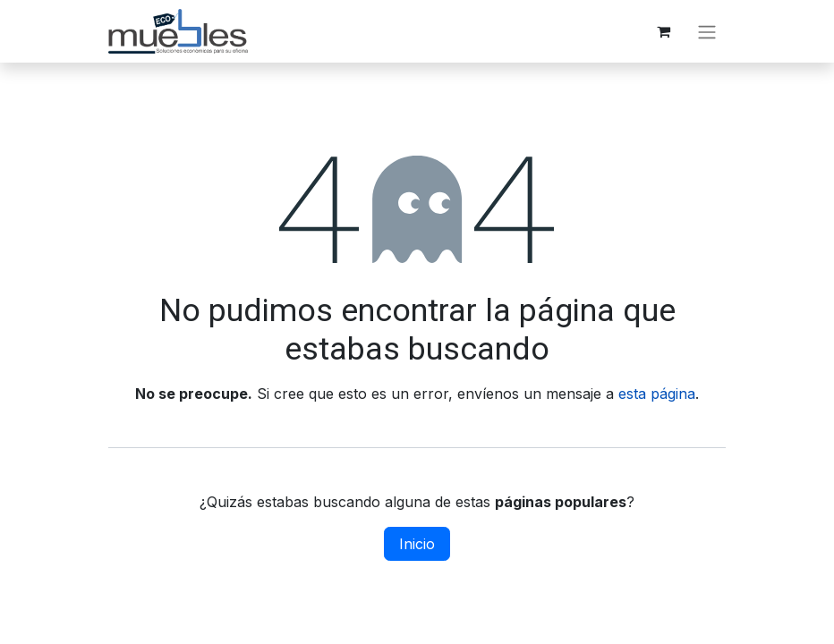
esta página (657, 394)
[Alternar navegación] (707, 31)
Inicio (417, 544)
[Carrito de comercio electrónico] (663, 31)
